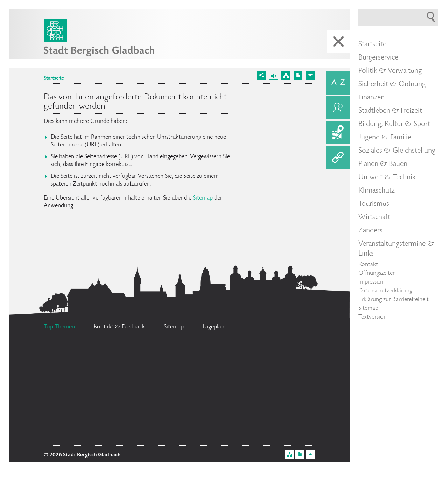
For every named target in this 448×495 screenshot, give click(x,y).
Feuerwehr (281, 353)
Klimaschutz (377, 191)
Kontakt (368, 265)
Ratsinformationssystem (210, 433)
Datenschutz (84, 356)
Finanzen (372, 98)
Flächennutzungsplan (185, 354)
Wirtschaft (374, 217)
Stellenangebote (100, 434)
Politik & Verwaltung (390, 71)
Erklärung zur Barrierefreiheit (394, 300)
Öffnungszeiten (377, 273)
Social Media (231, 385)
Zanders (370, 231)
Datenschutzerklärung (385, 291)
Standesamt (201, 406)
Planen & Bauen (383, 164)
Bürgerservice (378, 58)
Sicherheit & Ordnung (392, 84)
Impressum (372, 282)
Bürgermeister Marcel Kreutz (116, 373)
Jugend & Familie (385, 138)
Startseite (54, 79)
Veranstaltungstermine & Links (396, 249)
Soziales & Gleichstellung (397, 151)
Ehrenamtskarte (283, 405)
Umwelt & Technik (387, 177)
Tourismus (374, 204)
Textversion (373, 317)
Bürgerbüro (87, 416)
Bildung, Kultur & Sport (394, 124)
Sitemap (203, 198)
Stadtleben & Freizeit (390, 111)
